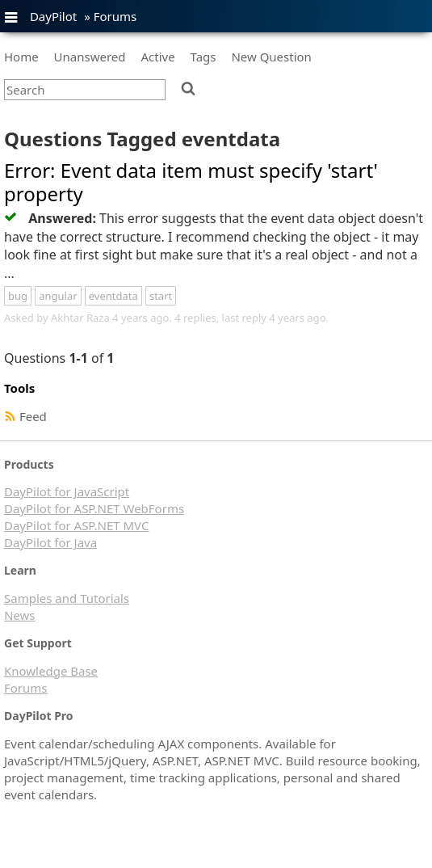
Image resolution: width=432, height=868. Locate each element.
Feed (33, 416)
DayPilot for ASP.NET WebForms (94, 508)
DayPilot (53, 16)
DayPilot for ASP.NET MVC (76, 525)
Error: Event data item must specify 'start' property (191, 182)
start (161, 296)
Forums (115, 16)
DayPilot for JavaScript (67, 491)
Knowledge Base (51, 671)
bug (18, 296)
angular (58, 296)
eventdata (113, 296)
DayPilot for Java (50, 542)
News (20, 615)
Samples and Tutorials (67, 598)
